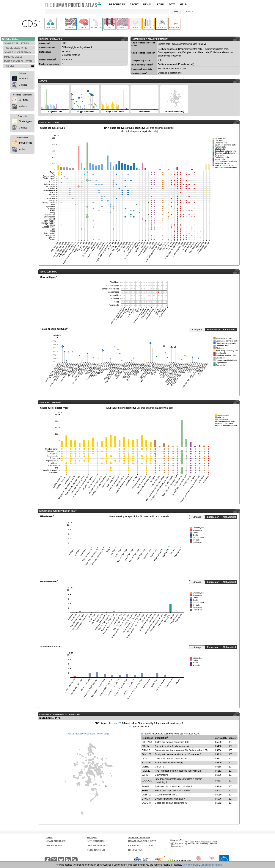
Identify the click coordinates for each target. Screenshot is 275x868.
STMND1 (146, 763)
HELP (183, 4)
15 (142, 734)
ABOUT (134, 4)
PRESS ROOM (54, 846)
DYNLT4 (146, 799)
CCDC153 (147, 742)
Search (177, 12)
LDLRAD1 (147, 781)
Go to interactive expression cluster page (89, 734)
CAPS (145, 775)
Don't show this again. (211, 865)
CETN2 (145, 767)
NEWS (147, 4)
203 (131, 727)
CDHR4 (146, 746)
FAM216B (147, 754)
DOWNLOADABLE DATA (142, 841)
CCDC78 (146, 803)
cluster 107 (116, 723)
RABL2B (146, 771)
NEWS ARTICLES (56, 841)
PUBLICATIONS (96, 850)
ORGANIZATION (96, 846)
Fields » (189, 12)
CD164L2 (146, 795)
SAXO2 (145, 786)
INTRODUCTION (96, 841)
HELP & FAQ (135, 850)
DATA (172, 4)
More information (191, 865)
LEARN (160, 4)
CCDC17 (146, 759)
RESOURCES (117, 4)
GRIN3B (146, 750)
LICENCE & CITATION (140, 846)
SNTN (145, 791)
